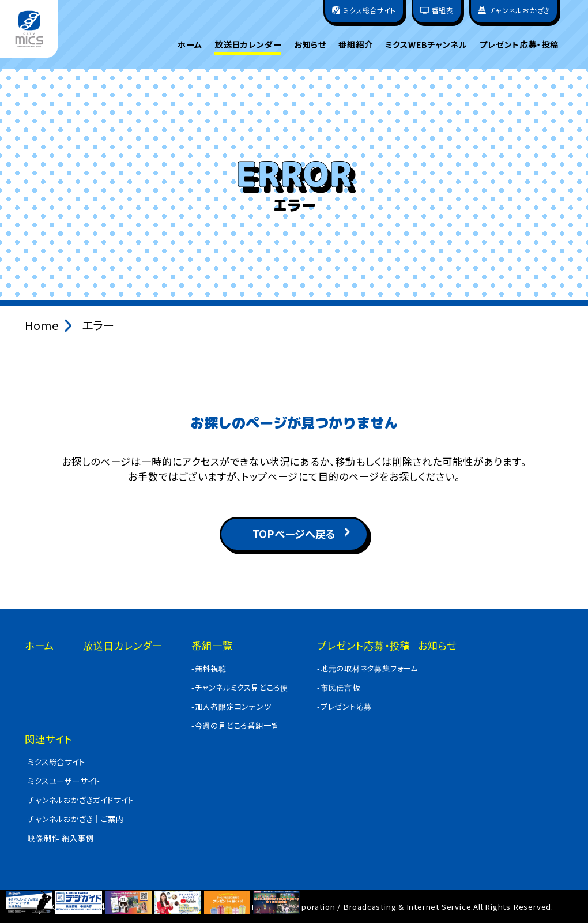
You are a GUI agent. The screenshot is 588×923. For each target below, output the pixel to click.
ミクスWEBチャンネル (426, 44)
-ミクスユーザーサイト (63, 781)
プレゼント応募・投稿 (519, 44)
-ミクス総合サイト (55, 762)
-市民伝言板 (339, 687)
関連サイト (49, 739)
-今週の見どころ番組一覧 (235, 725)
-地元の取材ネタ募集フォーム (367, 668)
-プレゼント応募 (344, 706)
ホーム (190, 44)
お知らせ (310, 44)
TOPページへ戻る (294, 534)
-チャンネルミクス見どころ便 (240, 687)
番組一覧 (212, 645)
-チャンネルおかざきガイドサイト (80, 800)
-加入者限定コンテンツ (231, 706)
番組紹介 (356, 44)
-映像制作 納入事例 (59, 838)
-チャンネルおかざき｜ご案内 (74, 819)
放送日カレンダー (248, 44)
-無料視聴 (209, 668)
